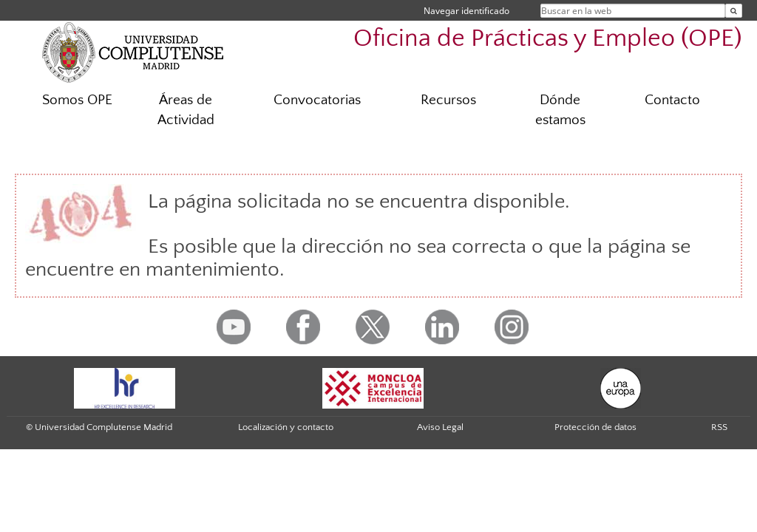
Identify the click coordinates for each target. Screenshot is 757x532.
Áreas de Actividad (186, 110)
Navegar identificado (466, 11)
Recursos (448, 100)
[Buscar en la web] (734, 11)
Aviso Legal (440, 427)
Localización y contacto (286, 427)
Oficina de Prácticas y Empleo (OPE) (548, 39)
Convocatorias (317, 100)
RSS (719, 427)
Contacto (672, 100)
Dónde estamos (560, 110)
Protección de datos (595, 427)
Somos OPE (77, 100)
